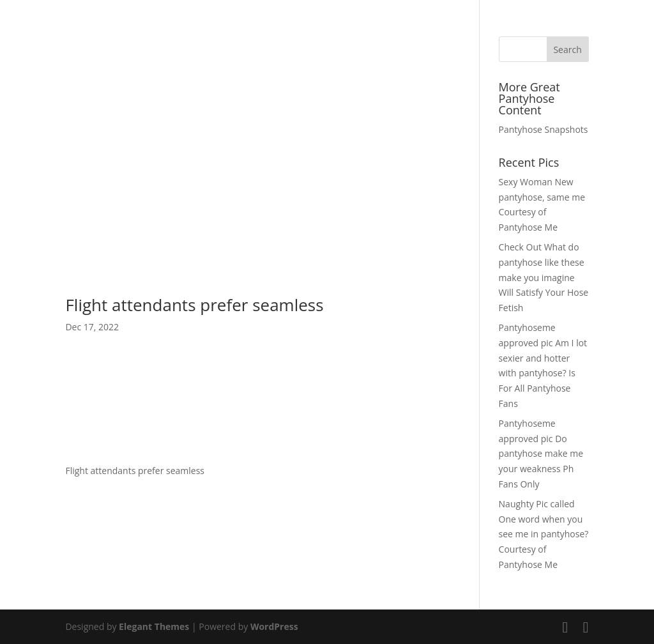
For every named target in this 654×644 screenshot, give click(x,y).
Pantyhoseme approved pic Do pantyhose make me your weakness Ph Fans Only (541, 454)
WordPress (274, 626)
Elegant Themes (154, 626)
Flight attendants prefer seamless (194, 305)
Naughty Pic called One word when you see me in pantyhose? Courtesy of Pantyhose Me (544, 534)
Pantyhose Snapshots (544, 129)
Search (567, 50)
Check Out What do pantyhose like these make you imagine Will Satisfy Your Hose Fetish (544, 277)
